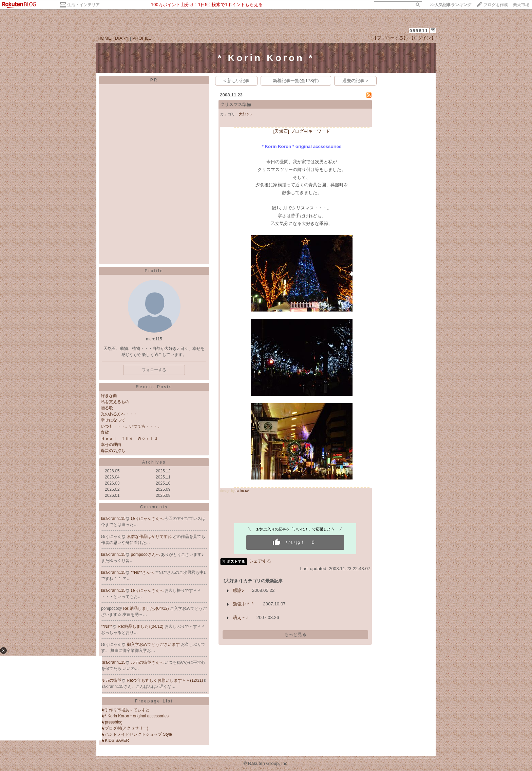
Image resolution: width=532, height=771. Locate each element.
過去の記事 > (355, 81)
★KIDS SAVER (115, 740)
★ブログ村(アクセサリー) (125, 728)
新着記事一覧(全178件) (296, 81)
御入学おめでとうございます (154, 644)
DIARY (122, 38)
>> (451, 5)
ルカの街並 (111, 680)
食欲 (105, 432)
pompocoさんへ (146, 554)
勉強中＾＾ (244, 604)
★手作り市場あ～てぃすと (125, 710)
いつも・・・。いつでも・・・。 (131, 426)
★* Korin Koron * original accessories (135, 716)
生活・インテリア (83, 5)
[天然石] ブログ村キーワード (301, 131)
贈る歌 (107, 408)
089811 (419, 31)
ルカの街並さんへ (148, 662)
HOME (104, 38)
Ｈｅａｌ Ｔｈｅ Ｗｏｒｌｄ (129, 438)
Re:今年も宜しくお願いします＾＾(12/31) (166, 680)
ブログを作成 (496, 5)
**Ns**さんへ (143, 572)
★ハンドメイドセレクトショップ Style (136, 734)
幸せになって (113, 420)
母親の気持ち (113, 451)
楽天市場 (521, 5)
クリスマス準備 (236, 104)
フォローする (154, 370)
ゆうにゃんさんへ (148, 519)
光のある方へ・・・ (119, 414)
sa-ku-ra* (243, 491)
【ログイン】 (422, 38)
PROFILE (142, 38)
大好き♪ (245, 114)
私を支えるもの (115, 402)
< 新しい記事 (237, 81)
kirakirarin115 (113, 519)
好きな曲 (109, 396)
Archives (154, 462)
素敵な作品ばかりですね (150, 537)
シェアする (260, 561)
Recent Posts (154, 387)
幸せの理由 (111, 445)
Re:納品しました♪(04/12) (147, 608)
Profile (154, 271)
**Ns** (107, 626)
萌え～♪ (241, 617)
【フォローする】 (390, 38)
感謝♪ (238, 590)
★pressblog (112, 722)
